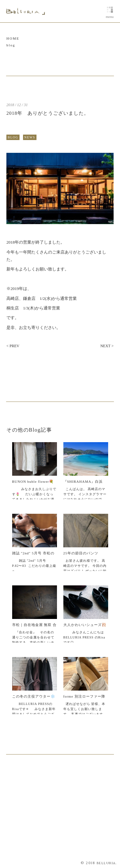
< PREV (13, 346)
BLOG (13, 137)
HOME (13, 38)
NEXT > (107, 346)
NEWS (30, 137)
